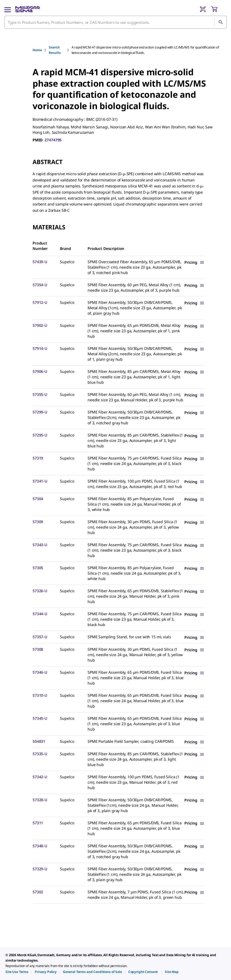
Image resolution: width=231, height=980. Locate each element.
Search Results (55, 50)
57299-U (40, 412)
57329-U (40, 869)
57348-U (40, 846)
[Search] (220, 22)
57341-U (40, 481)
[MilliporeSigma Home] (28, 9)
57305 (38, 568)
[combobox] (116, 22)
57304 (38, 499)
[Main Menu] (8, 9)
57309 (38, 522)
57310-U (40, 695)
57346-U (40, 672)
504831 (39, 741)
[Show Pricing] (194, 262)
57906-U (40, 371)
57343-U (40, 545)
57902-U (40, 325)
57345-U (40, 718)
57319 (38, 458)
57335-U (40, 754)
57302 (38, 892)
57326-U (40, 591)
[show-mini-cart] (219, 9)
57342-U (40, 777)
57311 (38, 823)
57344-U (40, 614)
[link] (17, 972)
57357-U (40, 637)
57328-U (40, 800)
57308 (38, 649)
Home (37, 50)
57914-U (40, 348)
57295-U (40, 435)
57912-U (40, 302)
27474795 (53, 140)
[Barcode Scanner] (203, 9)
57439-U (40, 262)
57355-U (40, 394)
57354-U (40, 285)
